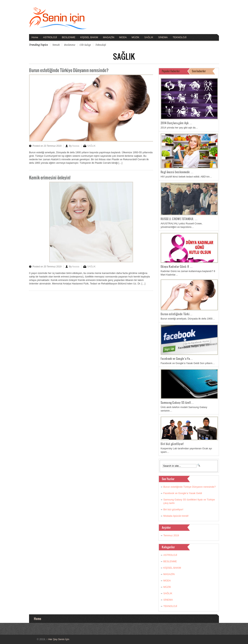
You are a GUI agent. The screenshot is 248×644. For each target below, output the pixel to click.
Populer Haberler (171, 71)
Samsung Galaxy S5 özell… (177, 402)
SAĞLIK (149, 37)
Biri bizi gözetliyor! (172, 444)
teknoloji (101, 45)
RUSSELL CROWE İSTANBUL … (179, 219)
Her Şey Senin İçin (58, 639)
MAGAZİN (108, 37)
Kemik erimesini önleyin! (50, 177)
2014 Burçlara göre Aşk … (177, 123)
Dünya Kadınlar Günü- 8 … (177, 266)
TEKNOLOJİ (180, 37)
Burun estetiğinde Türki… (177, 314)
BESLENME (69, 37)
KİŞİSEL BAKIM (89, 37)
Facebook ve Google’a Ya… (177, 358)
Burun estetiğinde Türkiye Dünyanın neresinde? (69, 70)
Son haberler (199, 71)
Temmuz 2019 (171, 535)
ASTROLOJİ (50, 37)
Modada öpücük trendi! (176, 516)
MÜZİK (135, 37)
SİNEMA (163, 37)
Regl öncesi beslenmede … (177, 172)
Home (35, 37)
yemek (56, 45)
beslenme (70, 45)
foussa (76, 146)
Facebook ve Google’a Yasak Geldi (183, 493)
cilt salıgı (85, 45)
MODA (123, 37)
